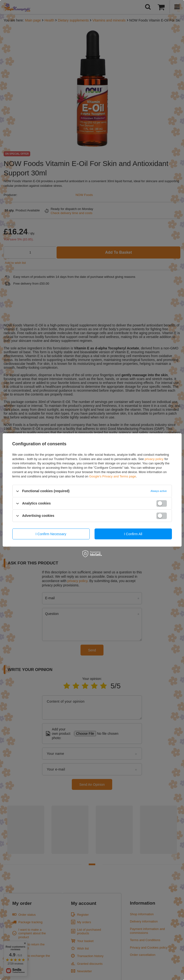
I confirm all (133, 534)
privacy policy (154, 459)
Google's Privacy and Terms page (112, 476)
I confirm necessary (51, 534)
